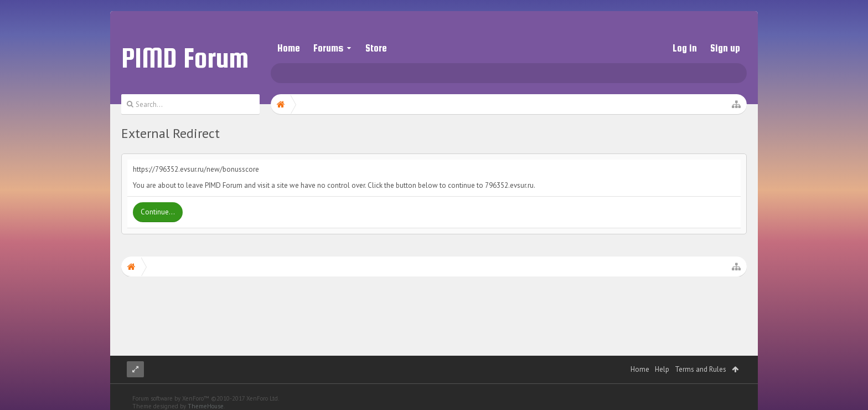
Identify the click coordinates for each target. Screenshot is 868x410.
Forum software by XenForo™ (206, 387)
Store (376, 48)
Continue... (158, 212)
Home (289, 48)
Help (662, 358)
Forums (328, 48)
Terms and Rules (701, 358)
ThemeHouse (206, 395)
